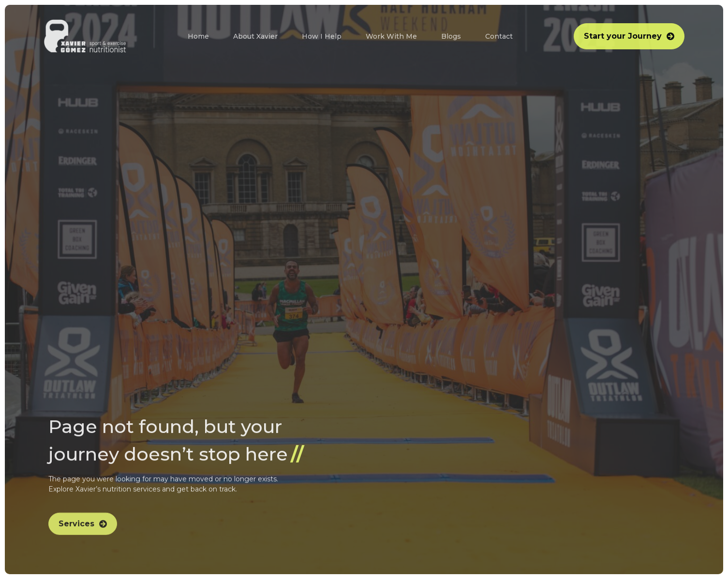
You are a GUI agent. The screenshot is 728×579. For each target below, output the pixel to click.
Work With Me (391, 36)
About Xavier (255, 36)
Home (198, 36)
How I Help (322, 36)
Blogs (451, 36)
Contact (499, 36)
